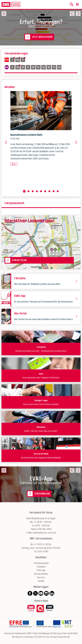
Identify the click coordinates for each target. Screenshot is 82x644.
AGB (29, 633)
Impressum (9, 633)
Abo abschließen (41, 574)
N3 (18, 60)
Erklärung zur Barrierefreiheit (64, 633)
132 (59, 67)
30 (23, 67)
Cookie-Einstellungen (41, 633)
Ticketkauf (41, 567)
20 (18, 67)
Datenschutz (21, 633)
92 (44, 67)
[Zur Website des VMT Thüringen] (67, 630)
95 (49, 67)
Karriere (41, 578)
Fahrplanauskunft (41, 563)
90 (34, 67)
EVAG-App (41, 570)
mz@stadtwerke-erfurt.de (44, 533)
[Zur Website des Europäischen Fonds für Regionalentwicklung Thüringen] (31, 630)
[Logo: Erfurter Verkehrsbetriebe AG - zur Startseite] (11, 4)
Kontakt (41, 581)
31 (29, 67)
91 (39, 67)
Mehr (14, 164)
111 (54, 67)
